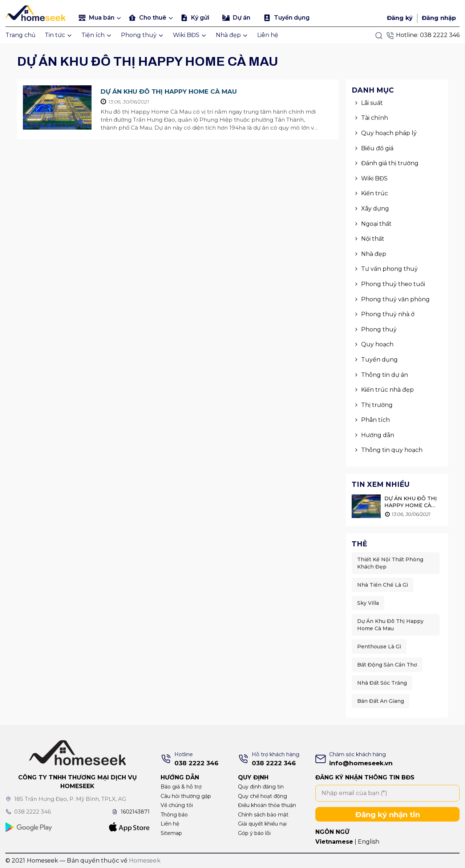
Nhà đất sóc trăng (382, 683)
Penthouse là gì (379, 647)
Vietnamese (334, 842)
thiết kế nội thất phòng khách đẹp (390, 563)
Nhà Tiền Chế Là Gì (383, 585)
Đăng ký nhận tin (388, 815)
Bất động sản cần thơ (387, 665)
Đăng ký (400, 18)
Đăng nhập (439, 18)
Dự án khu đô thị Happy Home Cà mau (169, 91)
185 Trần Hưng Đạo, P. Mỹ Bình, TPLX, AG (67, 799)
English (369, 842)
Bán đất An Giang (381, 701)
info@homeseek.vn (361, 763)
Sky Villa (368, 603)
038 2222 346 (440, 35)
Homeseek (145, 861)
